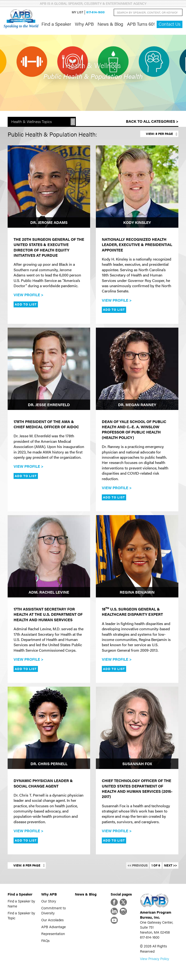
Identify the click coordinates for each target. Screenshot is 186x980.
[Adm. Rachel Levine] (49, 556)
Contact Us (170, 24)
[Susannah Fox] (137, 728)
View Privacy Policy (155, 958)
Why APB (84, 24)
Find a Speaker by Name (21, 903)
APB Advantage (54, 927)
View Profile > (28, 295)
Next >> (170, 865)
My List (77, 12)
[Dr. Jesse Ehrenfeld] (49, 369)
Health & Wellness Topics (31, 121)
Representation (53, 933)
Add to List (26, 304)
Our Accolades (52, 920)
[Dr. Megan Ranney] (137, 369)
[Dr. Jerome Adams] (49, 187)
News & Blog (110, 24)
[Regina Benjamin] (137, 556)
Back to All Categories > (152, 121)
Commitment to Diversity (54, 910)
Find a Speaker (56, 24)
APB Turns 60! (141, 24)
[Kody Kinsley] (137, 187)
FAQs (45, 940)
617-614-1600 (96, 12)
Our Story (49, 901)
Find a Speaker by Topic (21, 915)
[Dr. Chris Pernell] (49, 728)
